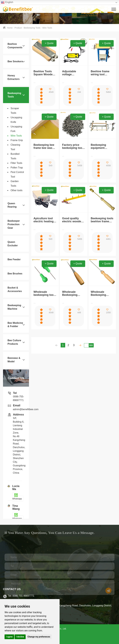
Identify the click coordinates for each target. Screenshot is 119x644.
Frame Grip (17, 140)
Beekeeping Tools (32, 28)
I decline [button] (20, 637)
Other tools (17, 190)
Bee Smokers (15, 61)
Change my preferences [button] (39, 637)
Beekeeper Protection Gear (14, 224)
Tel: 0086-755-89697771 (21, 596)
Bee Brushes (15, 274)
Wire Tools (47, 28)
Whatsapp (17, 497)
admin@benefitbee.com (26, 409)
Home (10, 28)
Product (18, 28)
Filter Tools (16, 163)
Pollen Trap (17, 168)
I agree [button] (9, 637)
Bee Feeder (14, 259)
